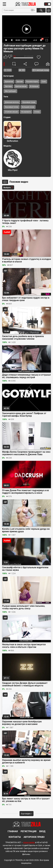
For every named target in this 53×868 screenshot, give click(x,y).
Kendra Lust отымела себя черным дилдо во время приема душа (26, 530)
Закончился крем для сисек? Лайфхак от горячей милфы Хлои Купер (24, 415)
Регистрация (29, 831)
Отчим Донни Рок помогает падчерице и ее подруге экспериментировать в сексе (26, 492)
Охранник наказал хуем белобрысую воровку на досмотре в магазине (22, 723)
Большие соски (28, 107)
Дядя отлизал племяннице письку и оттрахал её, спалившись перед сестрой (26, 376)
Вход (42, 831)
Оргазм (20, 82)
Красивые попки (12, 107)
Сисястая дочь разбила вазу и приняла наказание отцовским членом (23, 338)
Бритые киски (21, 86)
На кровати (26, 112)
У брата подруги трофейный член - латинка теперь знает (25, 222)
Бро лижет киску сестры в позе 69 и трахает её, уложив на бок (26, 800)
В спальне (34, 86)
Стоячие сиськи (11, 112)
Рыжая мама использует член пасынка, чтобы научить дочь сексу (24, 607)
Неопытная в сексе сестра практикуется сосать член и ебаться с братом (24, 646)
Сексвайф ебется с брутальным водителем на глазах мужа (25, 569)
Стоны (37, 112)
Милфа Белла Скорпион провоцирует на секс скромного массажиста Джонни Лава (26, 453)
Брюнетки (9, 82)
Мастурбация (10, 91)
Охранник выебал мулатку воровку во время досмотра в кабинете (26, 761)
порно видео (29, 842)
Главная (13, 831)
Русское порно (32, 82)
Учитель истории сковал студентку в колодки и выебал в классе (26, 260)
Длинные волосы (12, 102)
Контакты (15, 837)
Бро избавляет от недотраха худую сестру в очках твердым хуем (26, 299)
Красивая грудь (29, 102)
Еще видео (26, 814)
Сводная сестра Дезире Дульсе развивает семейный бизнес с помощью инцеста (25, 684)
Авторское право (34, 837)
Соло (44, 82)
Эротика (8, 86)
